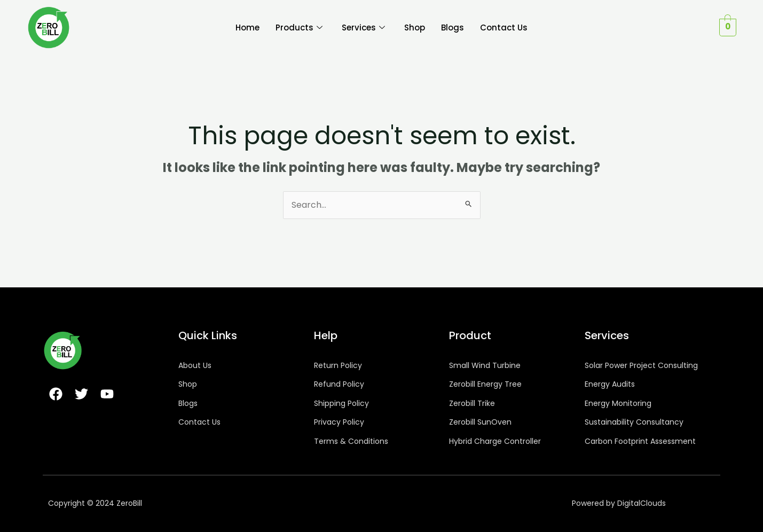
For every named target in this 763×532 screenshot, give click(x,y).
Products (299, 28)
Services (363, 28)
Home (247, 28)
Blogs (453, 28)
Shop (415, 28)
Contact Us (504, 28)
